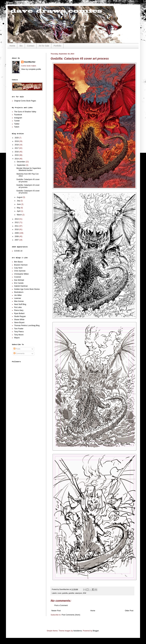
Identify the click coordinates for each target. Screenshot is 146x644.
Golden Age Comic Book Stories (27, 289)
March (20, 215)
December (21, 162)
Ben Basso (18, 262)
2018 (17, 145)
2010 (17, 229)
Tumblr (17, 121)
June (19, 204)
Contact (31, 46)
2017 (17, 148)
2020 (17, 138)
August (20, 197)
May (19, 208)
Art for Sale (44, 46)
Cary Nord (18, 268)
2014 (17, 159)
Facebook (18, 115)
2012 (17, 222)
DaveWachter (30, 62)
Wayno (17, 338)
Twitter (17, 124)
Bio (21, 46)
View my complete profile (31, 69)
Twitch (17, 127)
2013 (17, 219)
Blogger (96, 631)
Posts (17, 349)
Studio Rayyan (20, 316)
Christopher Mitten (21, 274)
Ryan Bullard (19, 313)
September (21, 165)
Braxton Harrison (21, 265)
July (19, 201)
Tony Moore (19, 335)
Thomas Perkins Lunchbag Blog (27, 325)
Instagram (18, 118)
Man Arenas (19, 301)
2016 (17, 152)
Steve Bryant (19, 323)
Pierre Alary (19, 310)
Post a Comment (61, 605)
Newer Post (56, 611)
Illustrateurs (19, 292)
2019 (17, 141)
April (19, 211)
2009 (17, 233)
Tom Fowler (19, 329)
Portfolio (57, 46)
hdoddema (78, 631)
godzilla (65, 593)
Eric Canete (19, 283)
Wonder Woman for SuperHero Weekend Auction (29, 169)
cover (59, 593)
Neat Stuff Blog (20, 304)
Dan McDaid (19, 280)
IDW (85, 593)
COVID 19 (18, 251)
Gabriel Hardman (21, 286)
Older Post (129, 611)
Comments (19, 353)
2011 (17, 226)
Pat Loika (18, 307)
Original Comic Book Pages (25, 101)
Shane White (19, 320)
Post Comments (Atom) (71, 615)
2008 (17, 236)
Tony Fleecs (19, 332)
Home (12, 46)
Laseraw (18, 298)
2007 (17, 240)
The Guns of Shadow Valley (25, 112)
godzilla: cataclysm (75, 593)
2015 (17, 155)
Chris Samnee (20, 271)
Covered (18, 277)
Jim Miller (18, 295)
